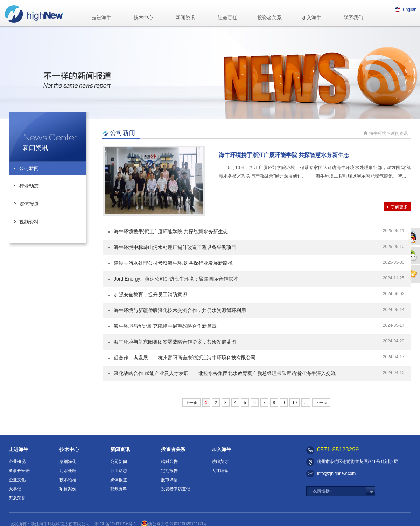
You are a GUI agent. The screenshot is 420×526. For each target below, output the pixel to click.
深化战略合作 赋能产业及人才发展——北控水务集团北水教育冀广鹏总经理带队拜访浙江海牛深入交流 (225, 373)
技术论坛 (68, 480)
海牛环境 (378, 133)
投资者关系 (269, 18)
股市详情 (169, 480)
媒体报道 (29, 204)
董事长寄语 (19, 471)
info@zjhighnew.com (336, 473)
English (406, 9)
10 (295, 403)
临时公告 (169, 462)
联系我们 (353, 18)
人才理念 (220, 471)
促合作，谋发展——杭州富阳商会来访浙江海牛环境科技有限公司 (185, 358)
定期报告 (169, 471)
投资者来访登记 (176, 489)
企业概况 (17, 462)
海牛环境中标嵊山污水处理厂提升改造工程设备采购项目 (175, 247)
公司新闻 (29, 168)
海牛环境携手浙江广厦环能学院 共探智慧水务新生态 (284, 155)
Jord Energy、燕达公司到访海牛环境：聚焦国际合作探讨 (176, 279)
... (306, 403)
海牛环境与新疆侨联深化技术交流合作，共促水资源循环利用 (180, 310)
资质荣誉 (17, 498)
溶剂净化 (68, 462)
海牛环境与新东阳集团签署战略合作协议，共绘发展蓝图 (175, 342)
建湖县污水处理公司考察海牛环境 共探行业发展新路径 (173, 263)
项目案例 (68, 489)
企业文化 (17, 480)
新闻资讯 (185, 18)
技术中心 (143, 18)
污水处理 (68, 471)
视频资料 (29, 222)
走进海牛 (101, 18)
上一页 (191, 403)
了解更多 (399, 207)
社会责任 (227, 18)
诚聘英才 (220, 462)
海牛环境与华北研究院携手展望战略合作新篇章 (165, 326)
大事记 (15, 489)
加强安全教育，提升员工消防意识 (150, 295)
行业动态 (29, 186)
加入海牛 (311, 18)
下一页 (321, 403)
